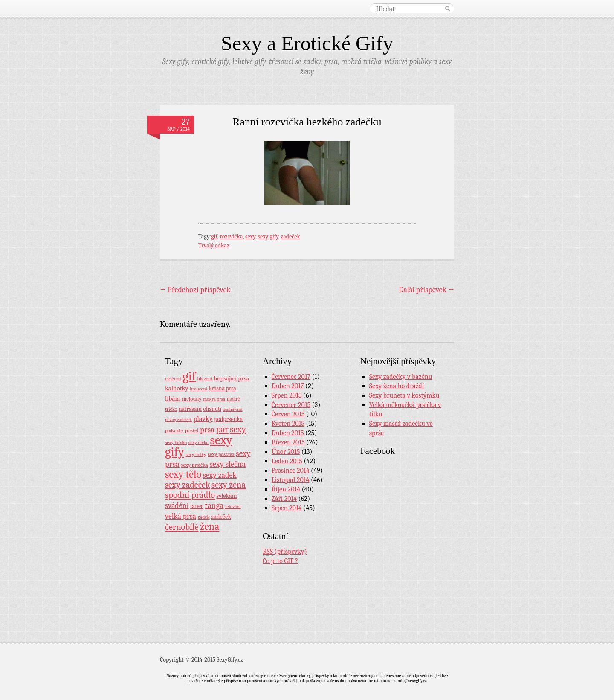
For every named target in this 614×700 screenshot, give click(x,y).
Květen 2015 (288, 424)
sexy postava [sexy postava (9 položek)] (221, 454)
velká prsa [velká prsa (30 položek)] (181, 516)
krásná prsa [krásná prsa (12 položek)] (222, 388)
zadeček (290, 237)
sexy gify (268, 237)
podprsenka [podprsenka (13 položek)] (228, 419)
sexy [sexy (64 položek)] (238, 429)
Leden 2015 (287, 461)
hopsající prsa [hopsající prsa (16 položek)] (231, 379)
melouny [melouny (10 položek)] (192, 399)
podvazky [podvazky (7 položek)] (174, 431)
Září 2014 (284, 499)
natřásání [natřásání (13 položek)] (190, 409)
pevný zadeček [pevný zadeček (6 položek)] (178, 420)
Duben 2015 (288, 433)
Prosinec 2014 (291, 471)
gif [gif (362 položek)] (189, 376)
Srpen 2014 (287, 508)
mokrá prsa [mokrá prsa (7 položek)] (214, 399)
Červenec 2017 (291, 377)
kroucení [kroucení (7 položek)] (198, 389)
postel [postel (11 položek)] (192, 430)
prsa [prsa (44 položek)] (207, 430)
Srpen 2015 (287, 395)
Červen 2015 (288, 414)
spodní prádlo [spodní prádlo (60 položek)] (190, 495)
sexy (250, 237)
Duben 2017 (288, 386)
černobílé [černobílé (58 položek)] (182, 527)
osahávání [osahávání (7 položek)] (233, 409)
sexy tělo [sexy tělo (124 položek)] (183, 474)
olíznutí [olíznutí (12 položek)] (213, 409)
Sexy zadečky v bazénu (401, 377)
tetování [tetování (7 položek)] (233, 507)
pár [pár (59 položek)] (222, 429)
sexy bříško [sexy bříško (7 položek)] (176, 443)
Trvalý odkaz (214, 245)
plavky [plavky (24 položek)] (203, 419)
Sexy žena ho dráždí (397, 386)
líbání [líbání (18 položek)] (173, 398)
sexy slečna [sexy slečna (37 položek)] (227, 464)
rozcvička (231, 237)
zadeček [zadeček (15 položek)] (221, 517)
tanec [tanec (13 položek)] (197, 506)
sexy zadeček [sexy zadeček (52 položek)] (188, 485)
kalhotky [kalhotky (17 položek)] (177, 388)
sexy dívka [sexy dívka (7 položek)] (198, 443)
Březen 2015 (288, 442)
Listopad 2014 (291, 480)
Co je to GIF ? (280, 561)
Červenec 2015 (291, 405)
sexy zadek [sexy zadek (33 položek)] (220, 475)
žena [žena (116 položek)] (210, 526)
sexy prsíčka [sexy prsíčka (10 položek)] (194, 465)
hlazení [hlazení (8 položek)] (204, 379)
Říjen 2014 (286, 489)
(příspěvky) (285, 552)
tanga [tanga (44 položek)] (214, 505)
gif (214, 237)
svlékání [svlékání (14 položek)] (227, 496)
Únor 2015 (286, 452)
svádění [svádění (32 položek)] (177, 505)
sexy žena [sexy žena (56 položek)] (229, 485)
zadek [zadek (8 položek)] (204, 517)
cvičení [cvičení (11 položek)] (173, 379)
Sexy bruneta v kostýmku (404, 395)
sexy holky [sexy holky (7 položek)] (196, 455)
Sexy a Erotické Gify (307, 43)
